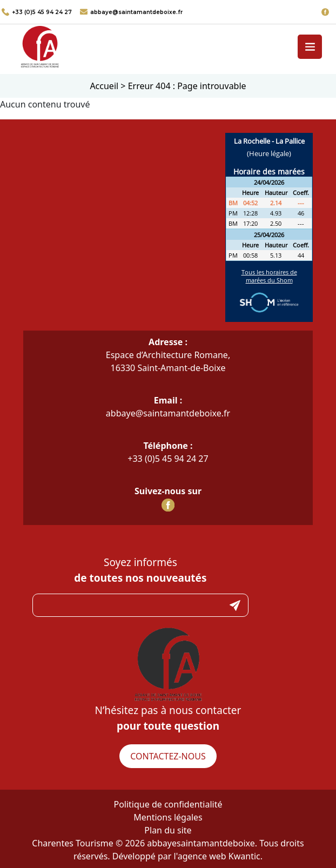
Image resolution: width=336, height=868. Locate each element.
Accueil (104, 86)
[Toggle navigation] (310, 47)
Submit (235, 605)
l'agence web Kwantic (217, 856)
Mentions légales (168, 817)
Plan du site (168, 830)
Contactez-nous (168, 756)
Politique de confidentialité (168, 804)
